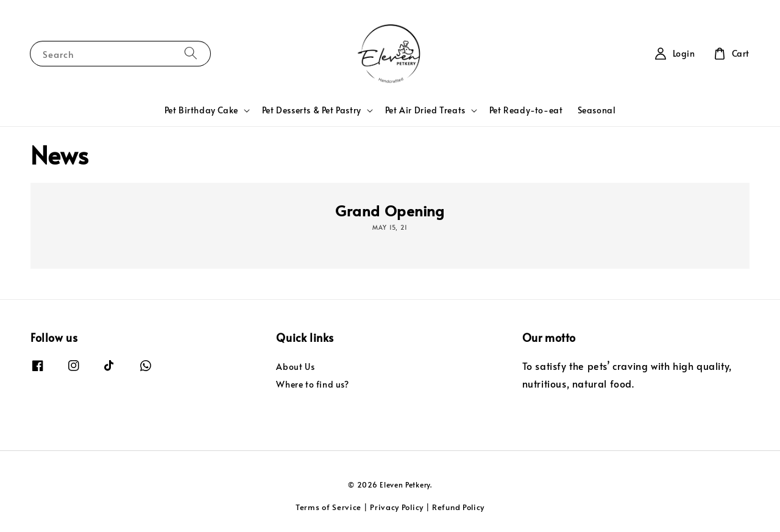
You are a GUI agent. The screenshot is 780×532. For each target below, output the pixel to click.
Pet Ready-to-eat (526, 110)
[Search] (191, 53)
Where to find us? (312, 384)
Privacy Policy (397, 507)
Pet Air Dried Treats (425, 110)
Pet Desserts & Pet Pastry (312, 110)
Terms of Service (328, 507)
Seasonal (597, 110)
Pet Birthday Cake (201, 110)
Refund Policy (458, 507)
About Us (295, 367)
